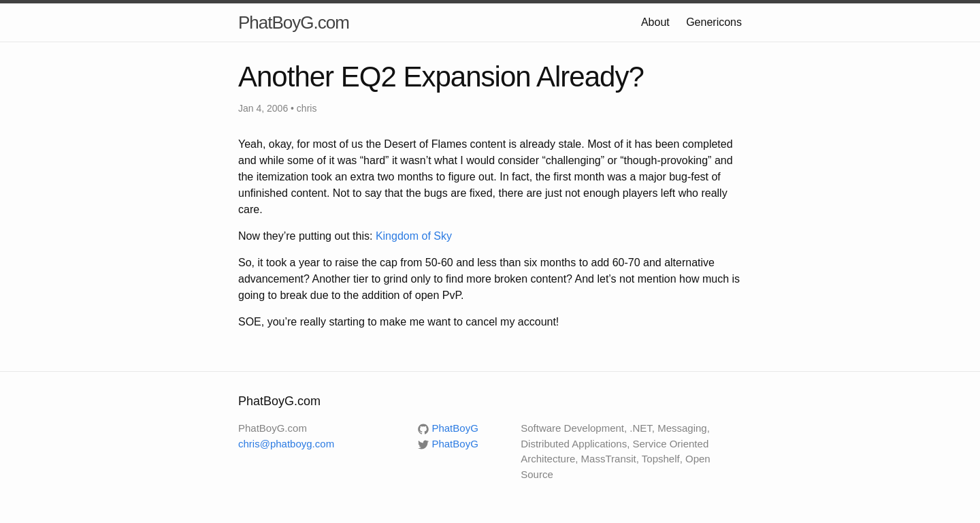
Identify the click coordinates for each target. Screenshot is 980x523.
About (655, 22)
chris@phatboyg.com (286, 444)
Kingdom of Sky (414, 236)
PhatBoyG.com (294, 22)
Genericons (714, 22)
